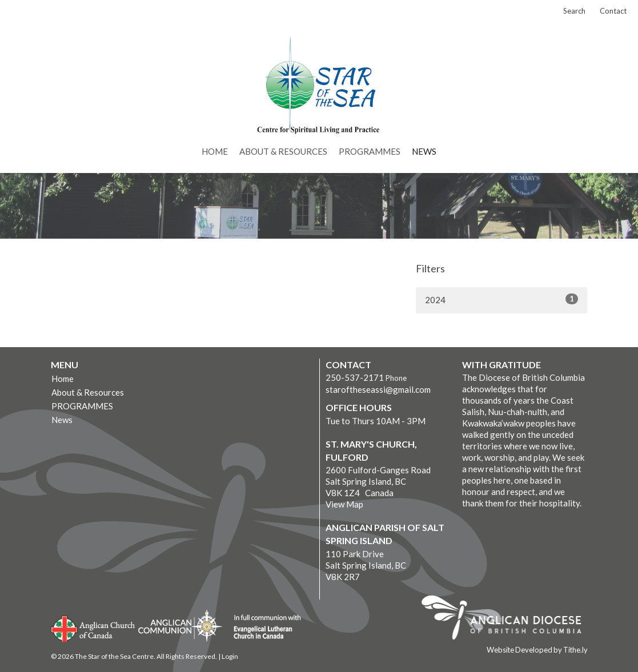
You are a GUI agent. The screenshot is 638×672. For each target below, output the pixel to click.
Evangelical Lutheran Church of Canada (263, 627)
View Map (344, 504)
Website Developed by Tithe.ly (537, 650)
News (424, 151)
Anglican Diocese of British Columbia (507, 619)
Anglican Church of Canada (93, 627)
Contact (613, 11)
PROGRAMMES (370, 151)
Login (230, 656)
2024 (501, 299)
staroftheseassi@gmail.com (378, 389)
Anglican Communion (180, 625)
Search (574, 11)
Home (215, 151)
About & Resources (283, 151)
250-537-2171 (355, 377)
